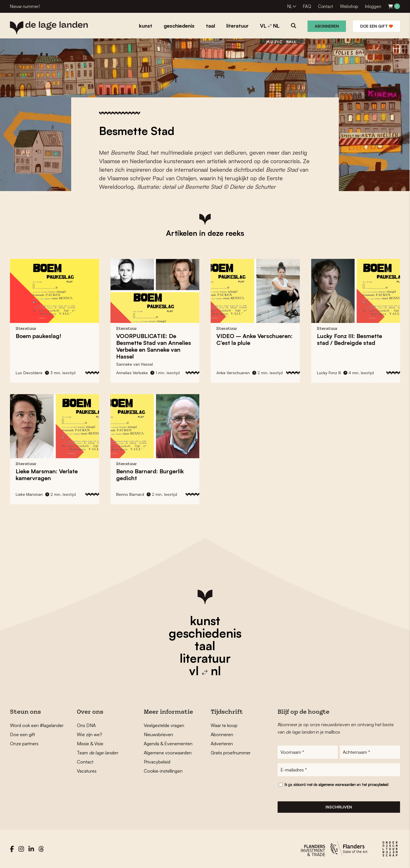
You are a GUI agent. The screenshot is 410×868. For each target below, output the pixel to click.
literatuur (205, 658)
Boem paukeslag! (38, 336)
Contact (326, 6)
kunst (205, 621)
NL (290, 6)
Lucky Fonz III (329, 373)
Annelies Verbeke (132, 373)
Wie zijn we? (90, 734)
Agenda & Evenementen (168, 744)
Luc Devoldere (29, 373)
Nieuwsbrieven (158, 734)
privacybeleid (378, 785)
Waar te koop (224, 725)
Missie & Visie (90, 744)
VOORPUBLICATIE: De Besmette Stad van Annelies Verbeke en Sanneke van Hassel (154, 346)
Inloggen (373, 6)
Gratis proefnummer (231, 753)
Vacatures (87, 771)
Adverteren (222, 744)
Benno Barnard (130, 494)
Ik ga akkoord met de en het (336, 785)
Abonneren (327, 26)
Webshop (349, 6)
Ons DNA (86, 725)
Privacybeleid (157, 762)
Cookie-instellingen (163, 771)
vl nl (205, 671)
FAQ (307, 6)
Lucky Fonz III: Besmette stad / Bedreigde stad (349, 339)
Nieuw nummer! (25, 6)
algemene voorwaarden (337, 785)
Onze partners (24, 744)
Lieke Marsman (29, 494)
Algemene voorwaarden (168, 753)
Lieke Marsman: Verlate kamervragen (47, 475)
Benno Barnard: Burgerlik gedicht (150, 475)
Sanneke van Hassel (135, 364)
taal (205, 646)
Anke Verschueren (233, 373)
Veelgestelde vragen (164, 725)
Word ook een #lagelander (37, 725)
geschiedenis (205, 633)
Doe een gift (377, 26)
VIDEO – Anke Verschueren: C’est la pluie (255, 339)
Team (97, 753)
